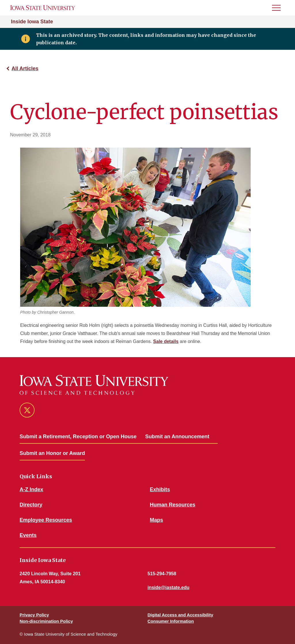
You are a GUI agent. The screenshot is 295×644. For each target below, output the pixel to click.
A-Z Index (31, 489)
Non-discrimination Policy (46, 621)
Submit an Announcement (177, 437)
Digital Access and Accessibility (180, 615)
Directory (31, 505)
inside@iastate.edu (168, 587)
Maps (156, 520)
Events (28, 535)
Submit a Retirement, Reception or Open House (78, 437)
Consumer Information (171, 621)
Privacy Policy (34, 615)
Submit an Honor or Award (52, 453)
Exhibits (160, 489)
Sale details (166, 341)
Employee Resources (46, 520)
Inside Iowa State (32, 22)
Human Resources (173, 505)
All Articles (25, 68)
